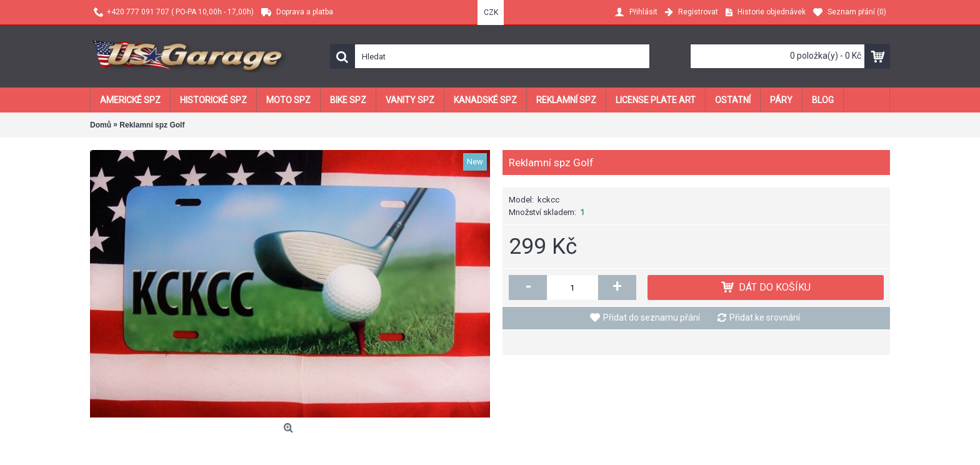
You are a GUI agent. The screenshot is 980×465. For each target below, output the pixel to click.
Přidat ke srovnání (765, 317)
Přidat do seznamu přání (652, 317)
